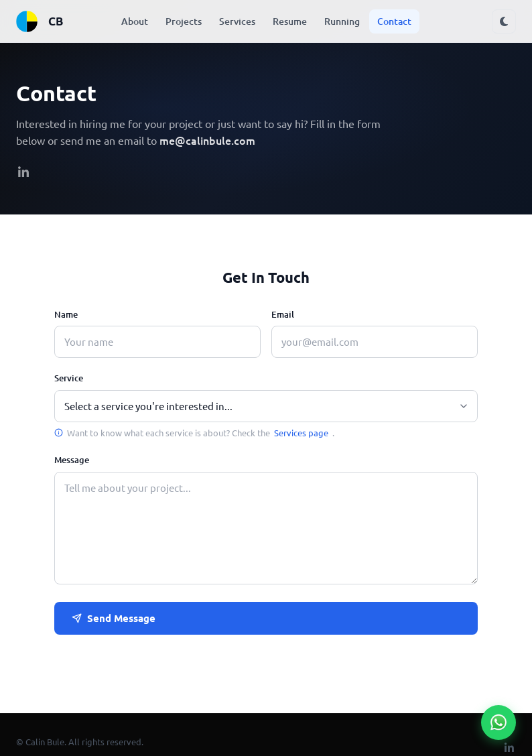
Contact (394, 21)
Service (69, 378)
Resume (290, 21)
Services (237, 21)
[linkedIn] (24, 173)
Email (283, 314)
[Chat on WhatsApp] (498, 722)
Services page (301, 433)
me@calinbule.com (207, 140)
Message (72, 460)
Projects (184, 21)
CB (39, 21)
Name (66, 314)
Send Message (114, 618)
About (135, 21)
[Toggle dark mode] (504, 21)
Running (342, 21)
